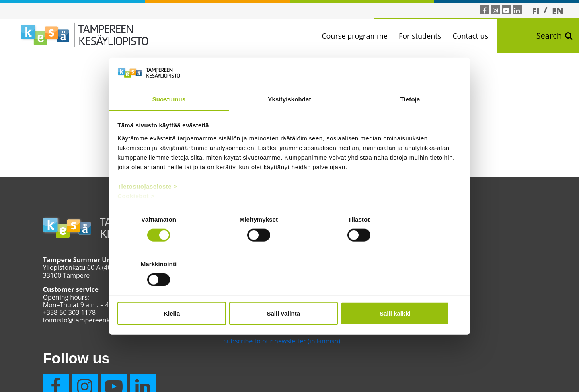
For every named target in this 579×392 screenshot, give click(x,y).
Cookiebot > (136, 219)
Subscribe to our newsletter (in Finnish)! (271, 341)
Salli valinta (290, 291)
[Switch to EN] (558, 11)
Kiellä (174, 291)
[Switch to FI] (536, 11)
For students (425, 36)
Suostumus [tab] (169, 122)
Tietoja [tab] (410, 122)
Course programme (360, 36)
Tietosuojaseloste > (148, 209)
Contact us (475, 36)
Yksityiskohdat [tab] (289, 122)
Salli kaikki (405, 291)
